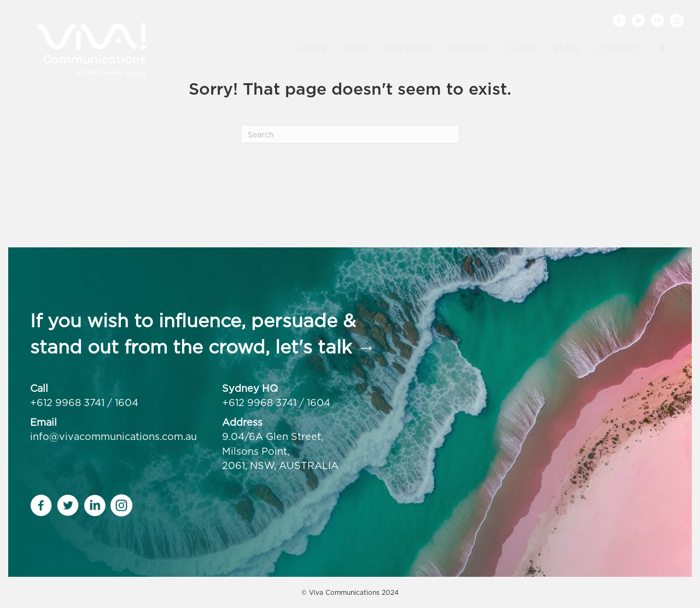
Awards (469, 49)
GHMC (522, 49)
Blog (566, 49)
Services (408, 49)
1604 (127, 403)
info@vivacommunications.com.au (113, 436)
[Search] (658, 49)
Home (312, 49)
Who (355, 49)
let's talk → (325, 347)
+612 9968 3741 (67, 403)
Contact (619, 49)
